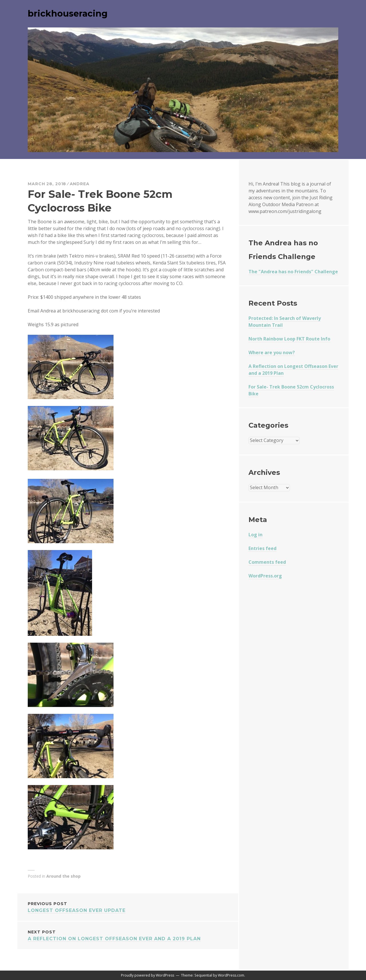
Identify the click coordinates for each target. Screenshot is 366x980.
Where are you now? (272, 352)
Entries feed (262, 548)
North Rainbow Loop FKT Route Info (289, 339)
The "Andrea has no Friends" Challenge (293, 272)
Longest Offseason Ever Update (128, 907)
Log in (255, 535)
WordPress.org (265, 576)
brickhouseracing (68, 14)
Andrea (80, 184)
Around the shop (63, 876)
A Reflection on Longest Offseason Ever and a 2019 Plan (128, 935)
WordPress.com (231, 975)
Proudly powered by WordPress (148, 975)
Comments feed (267, 562)
